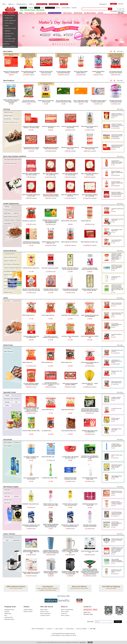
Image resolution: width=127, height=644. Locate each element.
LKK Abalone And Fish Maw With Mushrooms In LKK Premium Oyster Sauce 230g (29, 56)
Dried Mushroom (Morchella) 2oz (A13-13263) (117, 362)
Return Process (45, 612)
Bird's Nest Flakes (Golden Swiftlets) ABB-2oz (117, 173)
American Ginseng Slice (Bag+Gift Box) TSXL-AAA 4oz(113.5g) (117, 147)
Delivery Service (28, 612)
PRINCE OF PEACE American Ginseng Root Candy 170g (117, 116)
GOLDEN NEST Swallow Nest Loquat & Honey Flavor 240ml (117, 163)
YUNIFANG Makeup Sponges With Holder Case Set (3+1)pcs (117, 514)
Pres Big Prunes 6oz (117, 409)
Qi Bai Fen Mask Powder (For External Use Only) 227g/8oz (117, 504)
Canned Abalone (66, 8)
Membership (8, 613)
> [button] (114, 51)
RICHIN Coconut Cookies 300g (117, 420)
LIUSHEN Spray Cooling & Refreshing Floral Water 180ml (117, 446)
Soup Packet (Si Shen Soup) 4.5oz (117, 231)
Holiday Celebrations (10, 46)
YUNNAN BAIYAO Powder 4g (117, 278)
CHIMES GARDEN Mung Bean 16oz (117, 399)
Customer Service (45, 615)
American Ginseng (10, 15)
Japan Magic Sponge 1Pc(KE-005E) (117, 477)
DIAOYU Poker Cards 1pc (117, 457)
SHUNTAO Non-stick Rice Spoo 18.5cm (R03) (117, 572)
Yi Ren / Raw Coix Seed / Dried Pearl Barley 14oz (117, 315)
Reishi (43, 8)
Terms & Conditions (82, 629)
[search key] (95, 9)
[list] (49, 9)
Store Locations (65, 615)
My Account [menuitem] (103, 4)
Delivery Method (28, 610)
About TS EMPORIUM (67, 610)
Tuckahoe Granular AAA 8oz (117, 210)
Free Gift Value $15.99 (28, 54)
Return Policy (44, 610)
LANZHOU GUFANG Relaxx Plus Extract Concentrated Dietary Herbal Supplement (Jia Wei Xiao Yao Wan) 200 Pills (117, 289)
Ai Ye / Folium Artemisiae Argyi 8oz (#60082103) (117, 325)
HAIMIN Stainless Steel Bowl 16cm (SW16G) (117, 540)
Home (21, 13)
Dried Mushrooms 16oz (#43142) (117, 352)
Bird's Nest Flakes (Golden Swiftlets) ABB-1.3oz (117, 184)
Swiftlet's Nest (9, 18)
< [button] (111, 51)
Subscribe (118, 622)
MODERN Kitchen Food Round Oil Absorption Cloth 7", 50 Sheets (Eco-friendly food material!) (117, 551)
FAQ (6, 615)
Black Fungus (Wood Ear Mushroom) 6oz (117, 383)
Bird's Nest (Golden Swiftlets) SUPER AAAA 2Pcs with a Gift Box (117, 194)
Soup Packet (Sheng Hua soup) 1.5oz (117, 241)
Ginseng (37, 8)
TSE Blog (121, 13)
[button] (16, 13)
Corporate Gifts (8, 617)
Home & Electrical (10, 41)
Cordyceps (31, 8)
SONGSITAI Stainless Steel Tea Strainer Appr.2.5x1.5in (117, 467)
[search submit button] (110, 9)
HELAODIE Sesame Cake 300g (117, 430)
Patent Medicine (40, 10)
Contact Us (64, 613)
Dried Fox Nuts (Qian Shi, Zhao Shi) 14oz (117, 304)
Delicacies (8, 31)
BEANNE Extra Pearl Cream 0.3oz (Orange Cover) (117, 493)
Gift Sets (7, 44)
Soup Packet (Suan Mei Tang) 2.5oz (117, 221)
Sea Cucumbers (50, 8)
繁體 (94, 629)
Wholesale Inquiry (9, 619)
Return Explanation (45, 613)
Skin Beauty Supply (10, 39)
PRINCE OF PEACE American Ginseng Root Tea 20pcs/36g (117, 126)
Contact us (49, 629)
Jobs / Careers (65, 612)
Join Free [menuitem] (121, 4)
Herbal (7, 26)
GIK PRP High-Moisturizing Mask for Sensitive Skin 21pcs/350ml (117, 525)
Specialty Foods (9, 33)
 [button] (17, 15)
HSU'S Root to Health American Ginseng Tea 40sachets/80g (117, 137)
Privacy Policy (70, 629)
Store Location (59, 629)
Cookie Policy (83, 642)
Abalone (58, 8)
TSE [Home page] (10, 9)
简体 (91, 629)
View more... (120, 51)
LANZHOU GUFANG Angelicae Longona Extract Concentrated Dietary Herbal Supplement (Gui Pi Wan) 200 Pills (117, 257)
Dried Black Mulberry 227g (117, 336)
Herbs (22, 10)
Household (8, 36)
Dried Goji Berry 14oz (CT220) (117, 373)
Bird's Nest (23, 8)
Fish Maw (74, 8)
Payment (7, 612)
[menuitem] (6, 4)
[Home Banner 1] (63, 30)
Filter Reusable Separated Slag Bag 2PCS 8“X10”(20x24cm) (117, 561)
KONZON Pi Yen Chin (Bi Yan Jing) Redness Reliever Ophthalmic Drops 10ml (117, 268)
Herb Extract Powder (30, 10)
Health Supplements (10, 20)
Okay (90, 642)
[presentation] (63, 30)
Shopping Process (9, 610)
